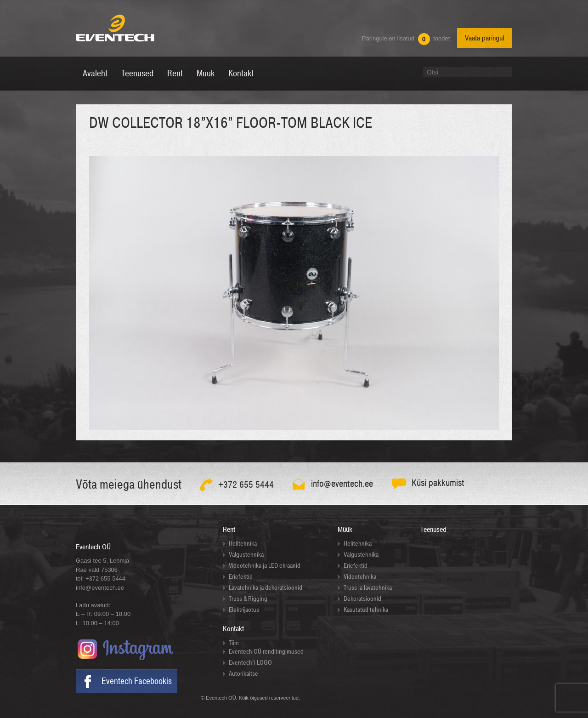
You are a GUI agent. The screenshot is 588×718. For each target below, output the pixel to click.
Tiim (234, 643)
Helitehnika (243, 544)
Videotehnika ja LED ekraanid (265, 566)
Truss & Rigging (248, 599)
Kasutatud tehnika (366, 610)
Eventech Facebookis (137, 681)
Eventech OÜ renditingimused (266, 652)
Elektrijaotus (244, 610)
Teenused (433, 530)
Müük (345, 530)
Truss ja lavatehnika (368, 588)
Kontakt (233, 629)
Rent (229, 530)
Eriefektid (241, 577)
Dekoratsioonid (362, 599)
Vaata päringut (485, 38)
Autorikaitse (243, 674)
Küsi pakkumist (438, 483)
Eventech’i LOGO (250, 663)
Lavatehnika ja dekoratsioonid (266, 588)
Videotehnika (360, 577)
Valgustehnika (246, 555)
